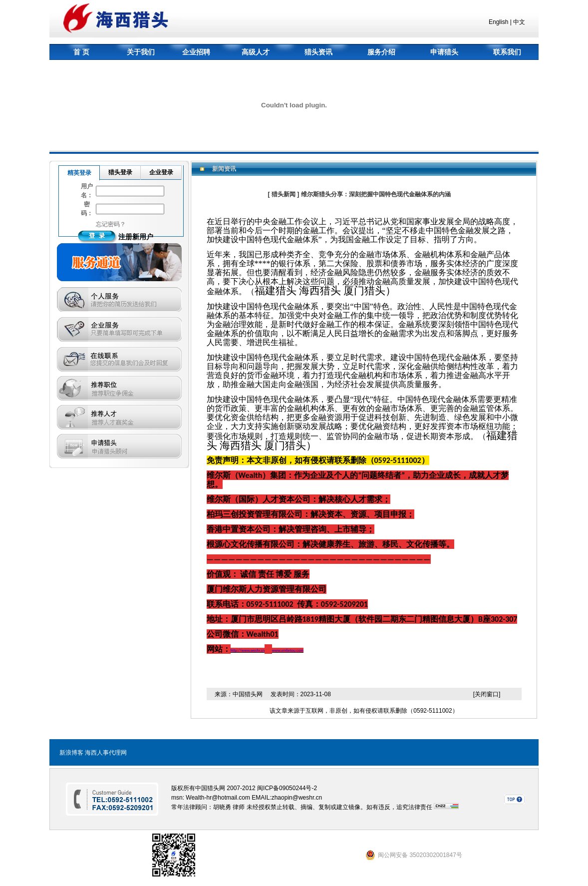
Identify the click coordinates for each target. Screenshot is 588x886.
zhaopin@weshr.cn (297, 798)
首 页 (81, 52)
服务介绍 (381, 52)
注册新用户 (136, 237)
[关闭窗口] (487, 694)
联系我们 (507, 52)
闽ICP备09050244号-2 (287, 788)
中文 (519, 22)
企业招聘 (196, 52)
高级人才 (256, 52)
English (498, 22)
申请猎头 (444, 52)
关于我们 (141, 52)
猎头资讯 (318, 52)
